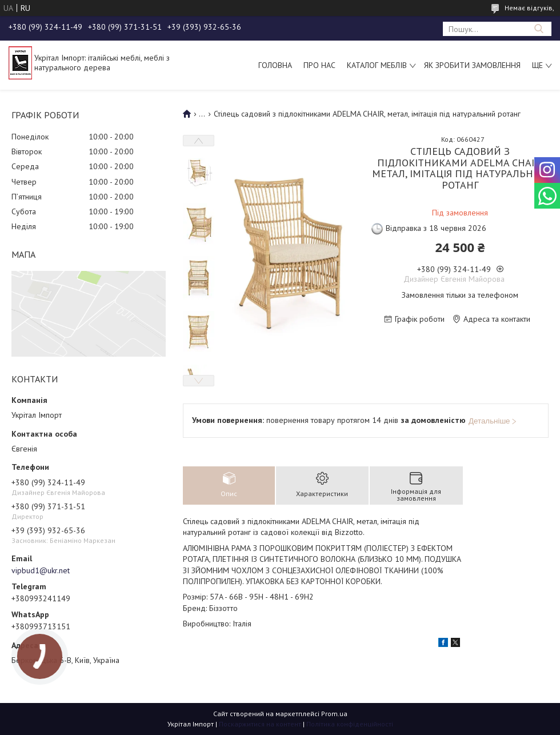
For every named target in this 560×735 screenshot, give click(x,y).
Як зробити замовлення (472, 65)
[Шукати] (539, 29)
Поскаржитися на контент (260, 724)
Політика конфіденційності (350, 724)
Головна (275, 65)
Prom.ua (334, 714)
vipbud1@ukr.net (41, 570)
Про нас (319, 65)
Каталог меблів (377, 65)
